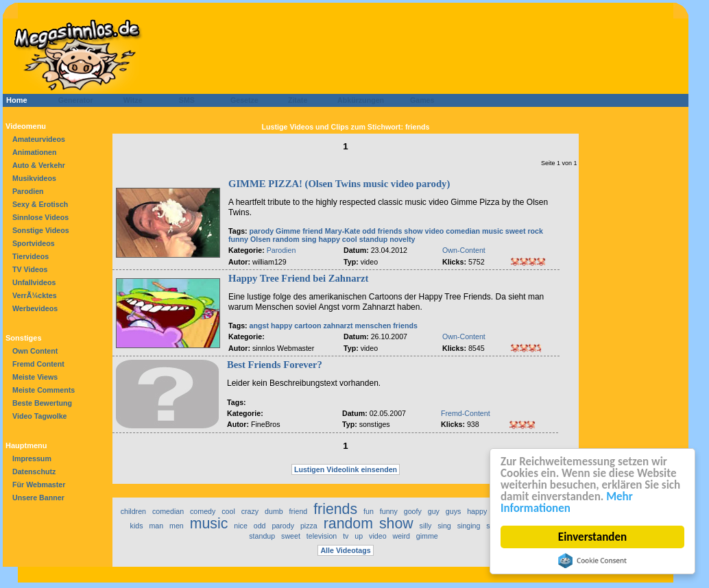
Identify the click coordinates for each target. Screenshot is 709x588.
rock (535, 231)
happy (329, 239)
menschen (373, 326)
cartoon (308, 326)
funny (238, 239)
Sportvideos (34, 243)
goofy (413, 511)
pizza (309, 526)
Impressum (32, 458)
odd (369, 231)
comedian (463, 231)
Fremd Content (38, 364)
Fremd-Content (466, 413)
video (435, 231)
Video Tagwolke (40, 416)
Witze (129, 100)
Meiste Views (35, 377)
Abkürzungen (361, 100)
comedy (203, 511)
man (156, 526)
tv (346, 536)
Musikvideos (34, 178)
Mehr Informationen (567, 502)
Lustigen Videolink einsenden (346, 469)
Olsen (261, 239)
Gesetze (242, 100)
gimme (427, 536)
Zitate (295, 100)
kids (137, 526)
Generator (70, 100)
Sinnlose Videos (40, 217)
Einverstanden (592, 537)
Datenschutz (34, 471)
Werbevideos (35, 308)
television (322, 536)
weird (401, 536)
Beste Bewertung (42, 403)
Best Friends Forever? (275, 365)
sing (309, 239)
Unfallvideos (34, 282)
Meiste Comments (44, 390)
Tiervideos (31, 256)
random (286, 239)
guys (454, 511)
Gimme (288, 231)
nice (241, 526)
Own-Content (464, 250)
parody (262, 231)
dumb (274, 511)
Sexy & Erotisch (40, 204)
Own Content (35, 351)
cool (350, 239)
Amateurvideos (39, 139)
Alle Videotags (345, 550)
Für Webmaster (39, 485)
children (133, 511)
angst (259, 326)
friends (390, 231)
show (413, 231)
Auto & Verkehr (39, 165)
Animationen (35, 152)
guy (434, 511)
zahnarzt (338, 326)
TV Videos (30, 269)
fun (369, 511)
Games (420, 100)
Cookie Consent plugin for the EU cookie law (592, 561)
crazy (250, 511)
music (493, 231)
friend (313, 231)
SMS (183, 100)
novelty (402, 239)
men (177, 526)
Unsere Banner (38, 498)
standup (373, 239)
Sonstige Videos (41, 230)
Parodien (28, 191)
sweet (516, 231)
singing (469, 526)
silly (426, 526)
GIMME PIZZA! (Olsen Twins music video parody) (339, 184)
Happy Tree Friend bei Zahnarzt (298, 278)
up (359, 536)
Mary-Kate (343, 231)
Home (17, 100)
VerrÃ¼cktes (35, 295)
